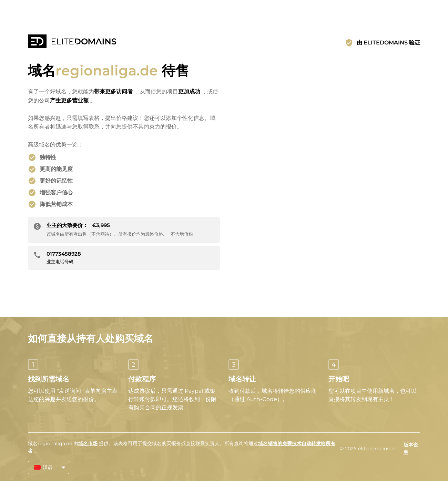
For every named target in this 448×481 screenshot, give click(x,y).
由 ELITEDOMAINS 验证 (388, 43)
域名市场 (88, 443)
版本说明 (411, 448)
